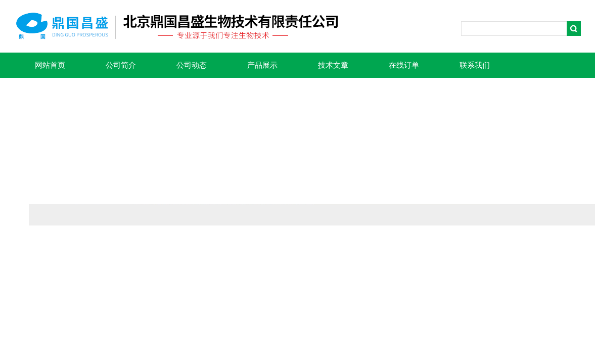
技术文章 (333, 65)
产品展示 (262, 65)
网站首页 (50, 65)
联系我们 (475, 65)
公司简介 (121, 65)
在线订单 (404, 65)
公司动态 (192, 65)
